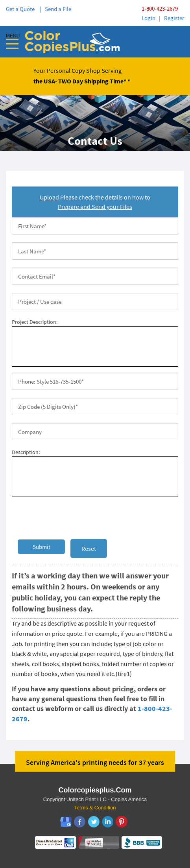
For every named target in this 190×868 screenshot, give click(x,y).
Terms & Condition (95, 808)
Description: (26, 452)
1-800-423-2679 (160, 8)
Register (174, 18)
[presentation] (72, 518)
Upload (49, 197)
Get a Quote (21, 9)
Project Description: (35, 322)
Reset (89, 549)
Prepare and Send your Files (95, 207)
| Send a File (55, 9)
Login (148, 18)
